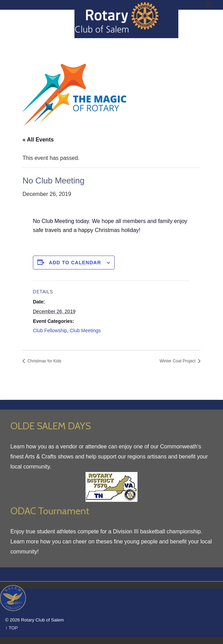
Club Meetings (86, 330)
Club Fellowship (50, 330)
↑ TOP (11, 628)
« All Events (38, 140)
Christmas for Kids (44, 361)
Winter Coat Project (178, 361)
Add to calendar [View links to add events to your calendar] (75, 263)
